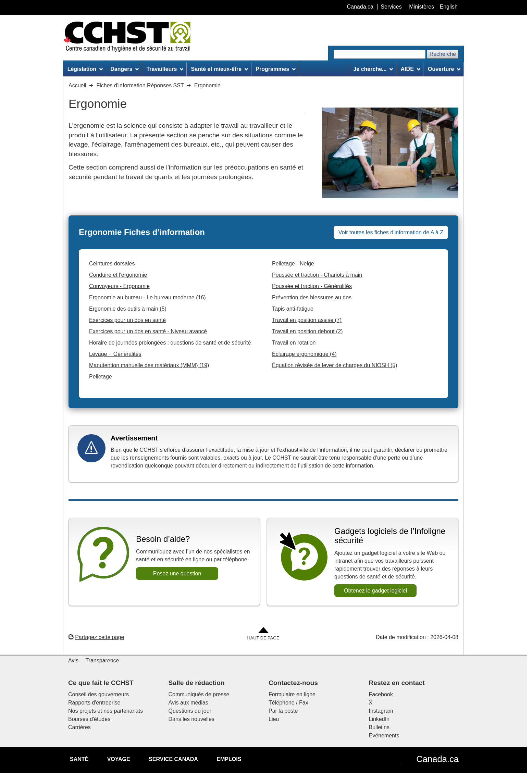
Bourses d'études (89, 719)
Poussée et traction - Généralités (312, 286)
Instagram (381, 711)
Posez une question (177, 573)
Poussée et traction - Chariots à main (317, 275)
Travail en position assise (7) (307, 320)
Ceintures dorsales (112, 264)
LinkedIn (379, 719)
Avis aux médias (188, 703)
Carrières (79, 727)
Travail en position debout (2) (307, 331)
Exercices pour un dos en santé (127, 320)
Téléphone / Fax (288, 703)
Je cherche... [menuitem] (373, 69)
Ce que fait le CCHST (101, 683)
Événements (384, 735)
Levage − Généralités (115, 354)
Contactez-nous (293, 683)
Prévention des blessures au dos (312, 297)
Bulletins (379, 727)
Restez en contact (397, 683)
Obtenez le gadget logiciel (375, 591)
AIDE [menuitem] (411, 69)
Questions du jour (190, 711)
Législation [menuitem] (85, 69)
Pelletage (101, 377)
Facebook (381, 694)
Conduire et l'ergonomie (118, 275)
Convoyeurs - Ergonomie (119, 286)
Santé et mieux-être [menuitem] (220, 69)
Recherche (443, 54)
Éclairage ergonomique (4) (304, 354)
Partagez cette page (96, 637)
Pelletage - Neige (293, 264)
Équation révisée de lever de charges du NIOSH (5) (335, 365)
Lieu (274, 719)
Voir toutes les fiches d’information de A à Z (391, 232)
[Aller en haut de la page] (263, 634)
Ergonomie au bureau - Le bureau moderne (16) (147, 297)
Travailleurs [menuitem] (165, 69)
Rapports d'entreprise (94, 703)
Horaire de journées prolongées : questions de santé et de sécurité (170, 343)
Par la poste (283, 711)
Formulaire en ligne (292, 694)
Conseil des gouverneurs (98, 694)
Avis (73, 660)
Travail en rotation (294, 343)
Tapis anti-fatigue (293, 309)
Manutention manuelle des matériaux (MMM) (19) (149, 365)
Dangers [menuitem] (125, 69)
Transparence (102, 660)
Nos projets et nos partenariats (106, 711)
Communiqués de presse (199, 694)
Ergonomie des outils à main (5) (128, 309)
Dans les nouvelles (191, 719)
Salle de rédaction (197, 683)
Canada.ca (437, 759)
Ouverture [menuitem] (444, 69)
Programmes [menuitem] (276, 69)
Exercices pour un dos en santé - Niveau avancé (148, 331)
